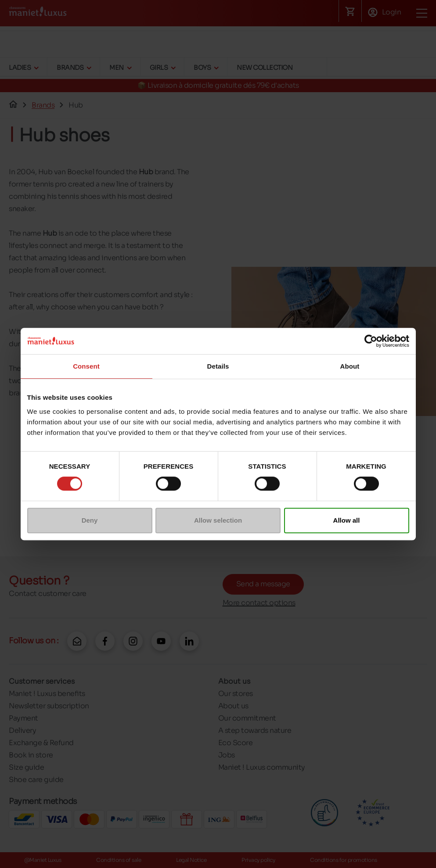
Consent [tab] (86, 366)
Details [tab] (218, 366)
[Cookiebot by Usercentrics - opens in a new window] (371, 341)
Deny (90, 520)
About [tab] (350, 366)
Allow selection (218, 520)
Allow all (347, 520)
